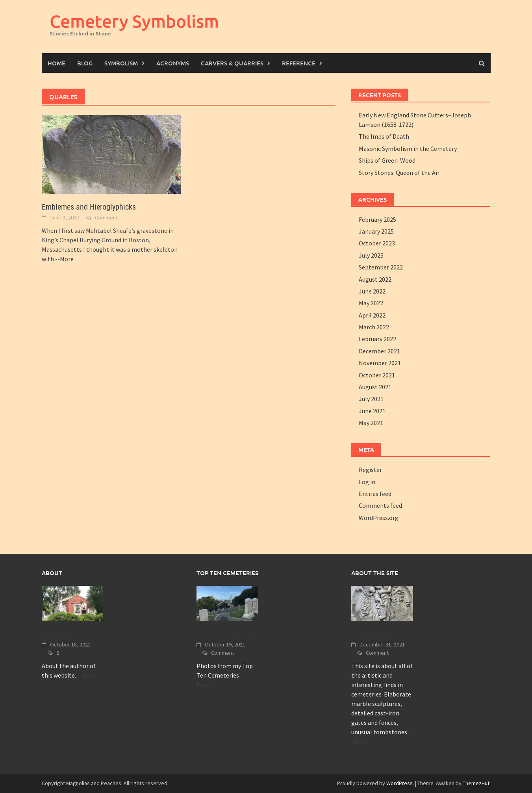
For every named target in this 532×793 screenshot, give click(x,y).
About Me (57, 634)
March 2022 (374, 327)
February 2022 (377, 339)
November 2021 (380, 363)
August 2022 (375, 279)
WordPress (399, 783)
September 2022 (381, 267)
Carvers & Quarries (232, 63)
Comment (106, 217)
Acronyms (173, 63)
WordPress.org (379, 518)
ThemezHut (476, 783)
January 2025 (376, 231)
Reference (299, 63)
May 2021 (371, 423)
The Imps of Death (384, 136)
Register (370, 470)
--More (64, 259)
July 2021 (371, 399)
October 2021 (377, 375)
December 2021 (379, 351)
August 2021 (375, 387)
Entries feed (375, 494)
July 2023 (371, 255)
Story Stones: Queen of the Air (399, 173)
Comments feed (380, 505)
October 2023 (377, 243)
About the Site (374, 634)
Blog (85, 63)
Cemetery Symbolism (134, 21)
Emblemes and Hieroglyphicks (89, 207)
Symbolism (121, 63)
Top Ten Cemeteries (227, 634)
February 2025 (377, 219)
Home (57, 63)
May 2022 (371, 303)
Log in (367, 482)
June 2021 (372, 411)
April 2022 (372, 315)
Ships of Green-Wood (387, 160)
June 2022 (372, 291)
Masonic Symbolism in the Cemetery (408, 149)
